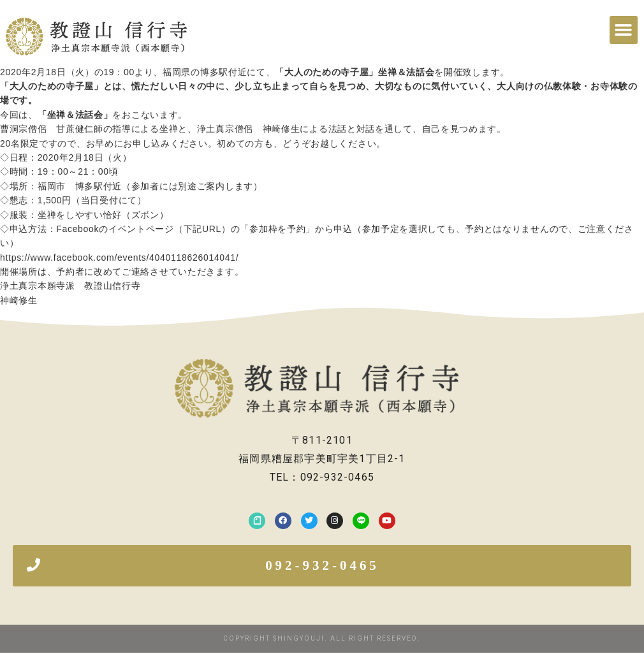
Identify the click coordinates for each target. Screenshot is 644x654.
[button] (624, 30)
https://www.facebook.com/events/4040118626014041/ (119, 258)
